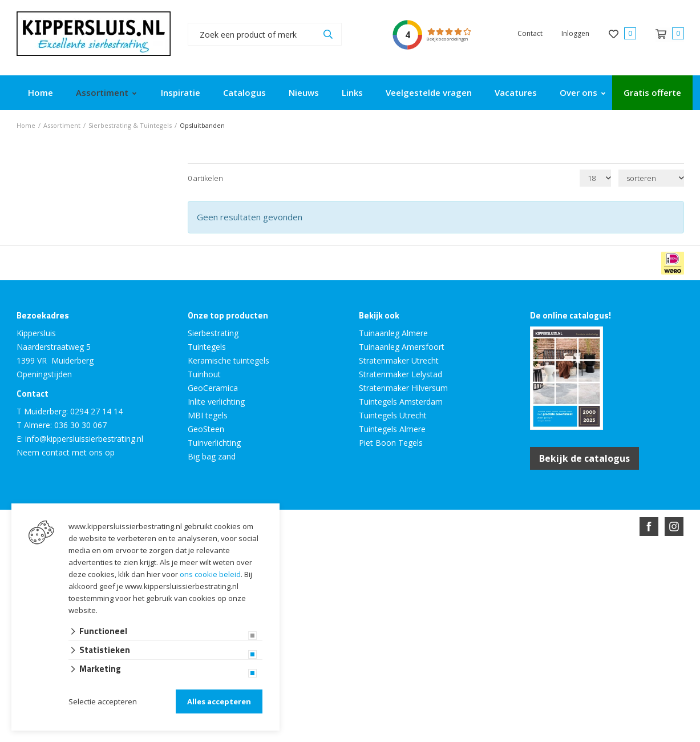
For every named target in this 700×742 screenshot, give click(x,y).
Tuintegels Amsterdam (401, 402)
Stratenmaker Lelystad (400, 374)
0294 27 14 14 (96, 411)
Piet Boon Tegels (391, 443)
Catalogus (244, 92)
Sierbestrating (213, 333)
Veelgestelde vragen (429, 92)
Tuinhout (204, 374)
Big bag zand (212, 456)
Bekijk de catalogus (584, 458)
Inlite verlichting (216, 402)
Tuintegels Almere (392, 429)
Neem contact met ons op (66, 452)
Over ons (578, 92)
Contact (530, 33)
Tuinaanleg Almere (393, 333)
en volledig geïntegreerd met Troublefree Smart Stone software (395, 568)
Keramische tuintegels (228, 360)
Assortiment (102, 92)
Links (352, 92)
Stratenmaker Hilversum (403, 388)
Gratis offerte (652, 92)
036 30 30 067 (80, 425)
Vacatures (516, 92)
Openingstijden (44, 374)
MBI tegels (208, 415)
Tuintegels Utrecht (393, 415)
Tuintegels (207, 347)
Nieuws (304, 92)
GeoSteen (206, 429)
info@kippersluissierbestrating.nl (84, 439)
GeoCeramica (213, 388)
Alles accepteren (219, 701)
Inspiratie (181, 92)
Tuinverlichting (214, 443)
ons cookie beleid (210, 574)
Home (41, 92)
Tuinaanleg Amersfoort (402, 347)
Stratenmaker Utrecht (399, 360)
